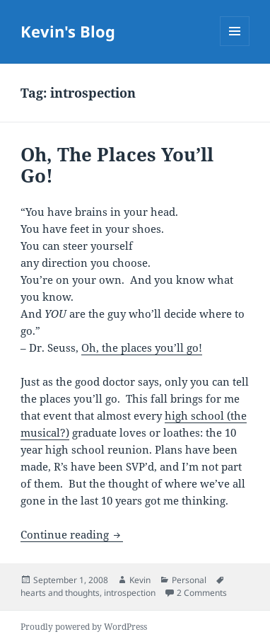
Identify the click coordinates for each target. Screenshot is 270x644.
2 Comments (202, 593)
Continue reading (72, 534)
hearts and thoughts (60, 593)
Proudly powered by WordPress (84, 627)
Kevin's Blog (68, 31)
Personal (189, 580)
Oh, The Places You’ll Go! (117, 165)
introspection (130, 593)
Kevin (140, 580)
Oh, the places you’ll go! (142, 347)
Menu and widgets (235, 46)
